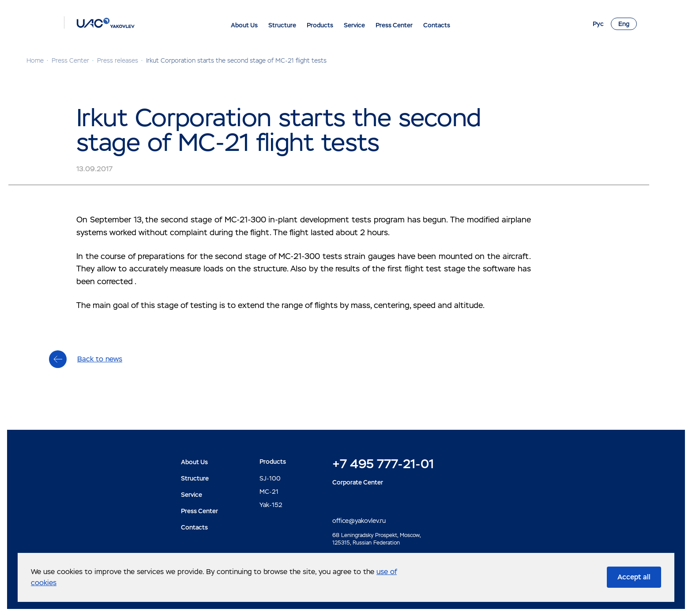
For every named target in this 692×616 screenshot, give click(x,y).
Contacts (437, 25)
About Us (244, 25)
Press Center (394, 25)
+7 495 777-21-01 (383, 464)
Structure (282, 25)
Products (320, 25)
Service (354, 25)
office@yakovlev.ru (359, 521)
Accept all (634, 577)
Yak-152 (271, 505)
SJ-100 (270, 478)
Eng (624, 24)
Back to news (100, 359)
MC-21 (269, 492)
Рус (598, 24)
